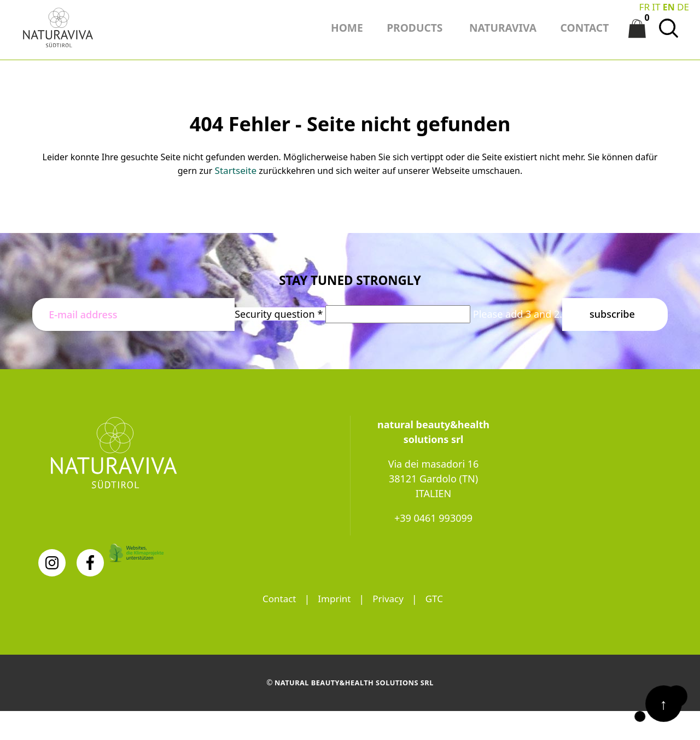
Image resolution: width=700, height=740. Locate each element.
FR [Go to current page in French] (646, 7)
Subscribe (612, 310)
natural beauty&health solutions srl (354, 679)
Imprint (334, 595)
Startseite (236, 167)
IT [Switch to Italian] (657, 7)
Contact (277, 595)
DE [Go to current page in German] (683, 7)
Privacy (389, 595)
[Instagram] (52, 559)
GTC (437, 595)
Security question (280, 310)
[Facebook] (90, 559)
